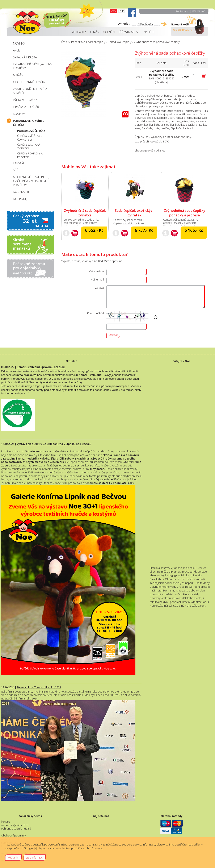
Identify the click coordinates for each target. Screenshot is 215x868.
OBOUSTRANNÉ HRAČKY (29, 82)
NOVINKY (19, 43)
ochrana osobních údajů (16, 828)
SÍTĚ (16, 170)
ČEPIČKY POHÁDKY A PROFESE (30, 155)
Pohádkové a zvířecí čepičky (88, 42)
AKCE (16, 50)
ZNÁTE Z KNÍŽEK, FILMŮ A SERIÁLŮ (30, 91)
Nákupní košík (180, 24)
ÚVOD (65, 42)
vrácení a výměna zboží (15, 825)
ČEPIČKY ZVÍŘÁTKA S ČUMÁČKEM (30, 138)
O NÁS (94, 32)
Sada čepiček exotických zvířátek (135, 213)
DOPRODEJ (20, 199)
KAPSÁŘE (19, 163)
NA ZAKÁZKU (22, 192)
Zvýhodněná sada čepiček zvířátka (85, 213)
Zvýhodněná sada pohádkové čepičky (157, 42)
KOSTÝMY (19, 114)
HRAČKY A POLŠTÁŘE (27, 107)
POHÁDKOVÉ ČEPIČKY (31, 131)
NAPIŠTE (149, 32)
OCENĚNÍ (109, 32)
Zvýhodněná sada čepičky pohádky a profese (185, 213)
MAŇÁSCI (19, 75)
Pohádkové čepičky (120, 42)
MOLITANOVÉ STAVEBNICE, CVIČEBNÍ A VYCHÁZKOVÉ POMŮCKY (31, 181)
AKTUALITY (79, 32)
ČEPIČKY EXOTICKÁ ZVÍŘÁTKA (29, 146)
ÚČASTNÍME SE (129, 32)
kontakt (5, 822)
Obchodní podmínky (14, 835)
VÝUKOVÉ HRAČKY (25, 100)
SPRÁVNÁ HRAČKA (25, 57)
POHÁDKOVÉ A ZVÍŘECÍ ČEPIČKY (29, 123)
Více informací (35, 857)
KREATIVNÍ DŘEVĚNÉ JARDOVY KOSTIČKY (33, 66)
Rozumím (13, 857)
